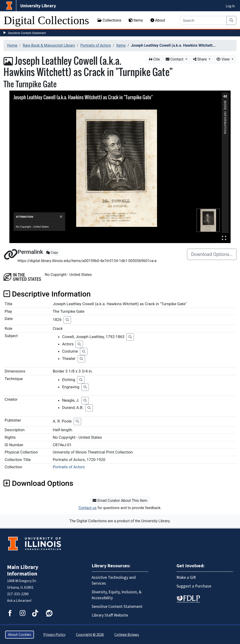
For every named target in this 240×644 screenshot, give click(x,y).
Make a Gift (186, 577)
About (158, 20)
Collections (109, 20)
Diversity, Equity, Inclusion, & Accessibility (117, 595)
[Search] (203, 20)
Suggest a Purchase (194, 586)
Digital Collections (46, 20)
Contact (175, 59)
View (223, 59)
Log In (230, 6)
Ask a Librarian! (19, 601)
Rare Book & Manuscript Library (49, 45)
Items (136, 20)
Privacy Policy (54, 635)
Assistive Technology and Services (114, 580)
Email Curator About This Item (120, 501)
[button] (225, 96)
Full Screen (224, 238)
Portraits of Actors (96, 45)
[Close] (61, 217)
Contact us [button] (88, 508)
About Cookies (20, 635)
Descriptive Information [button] (47, 294)
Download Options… (212, 254)
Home (12, 45)
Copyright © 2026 (90, 635)
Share (201, 59)
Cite (154, 59)
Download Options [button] (38, 483)
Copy (52, 252)
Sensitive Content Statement (27, 33)
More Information (225, 103)
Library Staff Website (110, 615)
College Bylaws (127, 635)
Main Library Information (23, 570)
